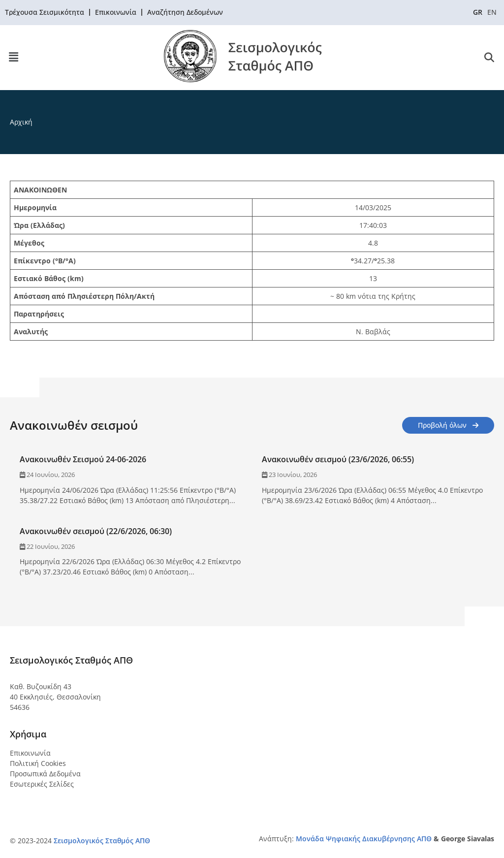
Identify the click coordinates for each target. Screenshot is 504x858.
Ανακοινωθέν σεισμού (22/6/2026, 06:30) (96, 531)
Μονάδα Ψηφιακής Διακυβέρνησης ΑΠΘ (364, 839)
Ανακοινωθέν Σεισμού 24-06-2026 (83, 459)
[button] (13, 58)
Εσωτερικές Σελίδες (42, 784)
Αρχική (21, 122)
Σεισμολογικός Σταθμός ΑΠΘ (102, 841)
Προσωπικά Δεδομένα (45, 774)
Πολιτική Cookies (38, 763)
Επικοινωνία (30, 753)
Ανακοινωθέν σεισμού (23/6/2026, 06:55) (338, 459)
